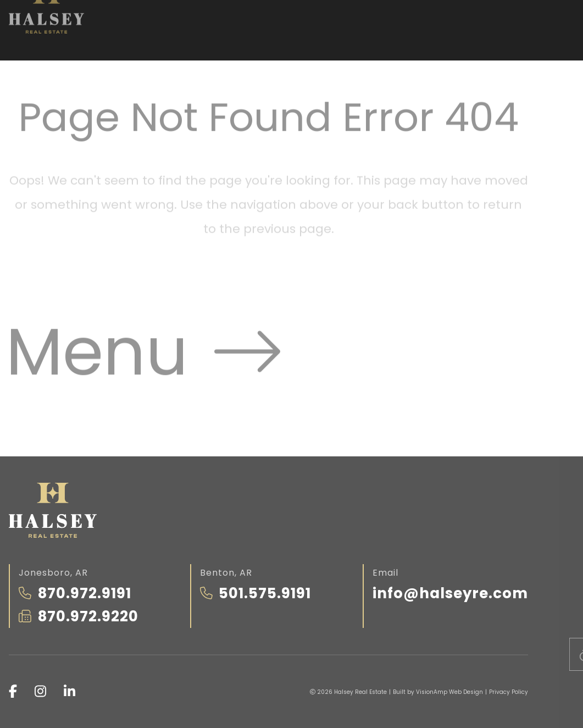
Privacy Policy (509, 692)
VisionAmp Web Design (449, 692)
